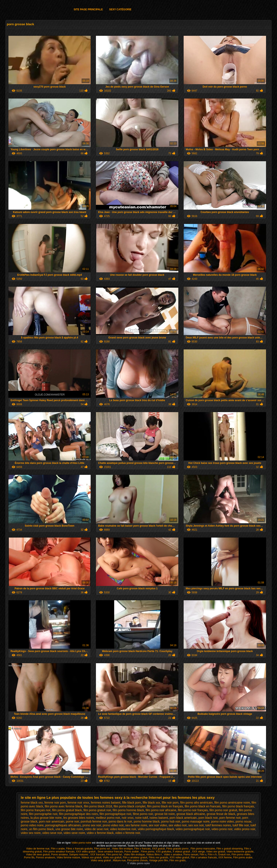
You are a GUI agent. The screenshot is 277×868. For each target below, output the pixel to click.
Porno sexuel (191, 855)
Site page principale (88, 9)
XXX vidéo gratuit (86, 852)
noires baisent (159, 818)
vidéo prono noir (245, 829)
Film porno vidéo (241, 855)
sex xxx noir (196, 825)
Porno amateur (60, 855)
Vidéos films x (154, 855)
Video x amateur (173, 855)
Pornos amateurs (45, 857)
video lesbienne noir (123, 829)
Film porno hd (114, 855)
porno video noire (32, 825)
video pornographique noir (193, 829)
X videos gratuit (182, 852)
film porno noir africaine (161, 810)
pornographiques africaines (63, 825)
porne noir (73, 821)
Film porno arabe (243, 857)
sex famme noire (136, 825)
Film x (203, 855)
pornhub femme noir (94, 821)
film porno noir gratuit (223, 810)
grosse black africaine (191, 814)
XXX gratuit (158, 849)
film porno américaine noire (232, 803)
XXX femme (225, 857)
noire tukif (142, 818)
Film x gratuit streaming (230, 849)
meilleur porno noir (108, 818)
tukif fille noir (241, 825)
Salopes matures (79, 855)
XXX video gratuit (180, 857)
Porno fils (29, 857)
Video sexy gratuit (101, 860)
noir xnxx (128, 818)
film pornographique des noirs (78, 814)
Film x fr (212, 855)
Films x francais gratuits (79, 849)
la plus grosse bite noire (46, 818)
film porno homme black (128, 810)
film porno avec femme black (63, 806)
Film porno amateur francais (59, 852)
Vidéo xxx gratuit (112, 857)
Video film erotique (122, 849)
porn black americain (183, 818)
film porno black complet (130, 806)
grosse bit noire (165, 814)
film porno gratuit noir (97, 810)
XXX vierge (198, 852)
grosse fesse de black (221, 814)
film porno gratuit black (67, 810)
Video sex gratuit (216, 852)
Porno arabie (132, 852)
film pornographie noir (43, 814)
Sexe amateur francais (110, 852)
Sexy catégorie (120, 9)
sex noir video (158, 825)
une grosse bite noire (69, 829)
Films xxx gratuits (158, 857)
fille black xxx (151, 803)
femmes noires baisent (106, 803)
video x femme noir (128, 833)
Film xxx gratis (178, 860)
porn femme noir (230, 818)
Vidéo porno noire (82, 843)
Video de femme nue (38, 849)
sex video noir (178, 825)
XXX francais (97, 855)
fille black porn (132, 803)
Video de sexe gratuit (38, 855)
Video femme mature (68, 857)
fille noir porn (170, 803)
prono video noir (113, 825)
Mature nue (119, 860)
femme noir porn (55, 803)
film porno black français (238, 806)
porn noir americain (52, 821)
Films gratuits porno (178, 849)
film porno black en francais (203, 806)
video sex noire (31, 833)
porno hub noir (171, 821)
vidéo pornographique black (156, 829)
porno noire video (222, 821)
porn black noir (208, 818)
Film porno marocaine (203, 849)
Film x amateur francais (204, 857)
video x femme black (100, 833)
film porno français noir (36, 810)
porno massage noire (196, 821)
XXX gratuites (163, 852)
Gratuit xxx (224, 855)
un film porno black (41, 829)
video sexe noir (52, 833)
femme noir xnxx (78, 803)
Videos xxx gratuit (91, 857)
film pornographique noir (115, 814)
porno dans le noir (120, 821)
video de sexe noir (96, 829)
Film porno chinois (137, 860)
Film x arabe (58, 849)
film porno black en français (165, 806)
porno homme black (147, 821)
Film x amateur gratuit (135, 857)
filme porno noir (143, 814)
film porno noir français (193, 810)
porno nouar (243, 821)
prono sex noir (92, 825)
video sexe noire (74, 833)
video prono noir (222, 829)
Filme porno (148, 852)
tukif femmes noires (218, 825)
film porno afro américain (196, 803)
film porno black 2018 (98, 806)
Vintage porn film (159, 860)
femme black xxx (32, 803)
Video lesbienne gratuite (240, 852)
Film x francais (142, 849)
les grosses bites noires (79, 818)
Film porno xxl (102, 849)
